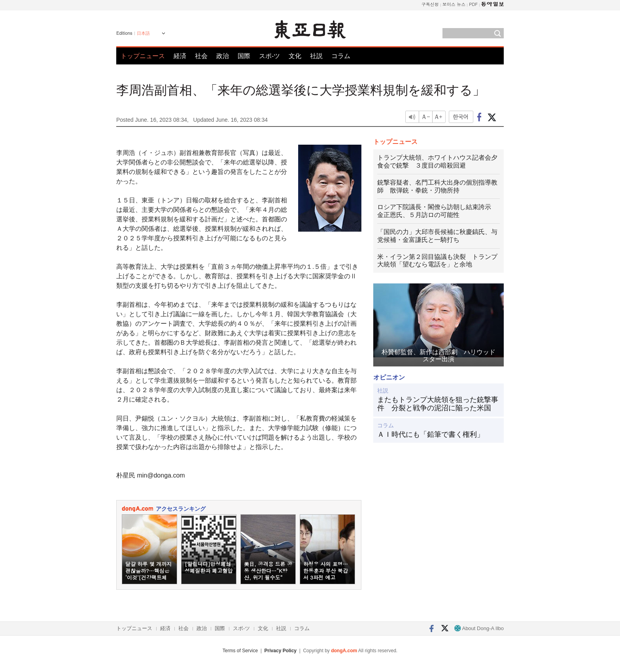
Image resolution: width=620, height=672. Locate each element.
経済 (180, 56)
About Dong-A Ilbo (479, 628)
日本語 (143, 33)
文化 (295, 56)
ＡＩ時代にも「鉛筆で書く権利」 (431, 434)
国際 (244, 56)
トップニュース (143, 56)
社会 (201, 56)
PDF (473, 4)
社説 (316, 56)
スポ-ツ (269, 56)
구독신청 (430, 4)
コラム (341, 56)
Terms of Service (240, 651)
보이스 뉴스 (454, 4)
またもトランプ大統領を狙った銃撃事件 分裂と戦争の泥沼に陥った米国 (438, 404)
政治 (223, 56)
